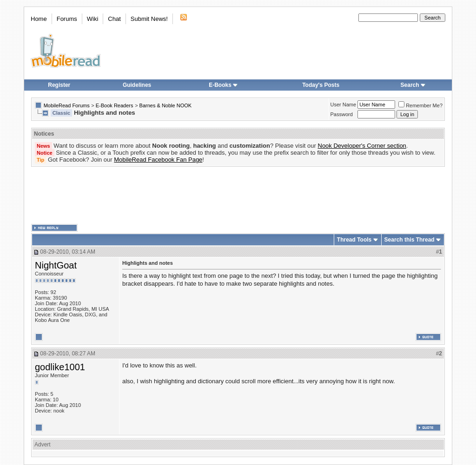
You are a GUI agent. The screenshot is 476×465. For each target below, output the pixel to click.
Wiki (93, 19)
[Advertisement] (238, 196)
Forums (67, 19)
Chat (114, 19)
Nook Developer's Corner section (362, 146)
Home (39, 19)
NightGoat (56, 265)
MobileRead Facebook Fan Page (158, 160)
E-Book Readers (115, 105)
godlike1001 (60, 367)
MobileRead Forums (67, 105)
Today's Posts (321, 85)
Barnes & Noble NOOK (166, 105)
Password (342, 114)
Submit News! (149, 19)
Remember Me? (420, 105)
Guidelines (137, 85)
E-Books (223, 85)
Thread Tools (354, 240)
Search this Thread (410, 240)
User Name (344, 105)
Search (413, 85)
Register (59, 85)
